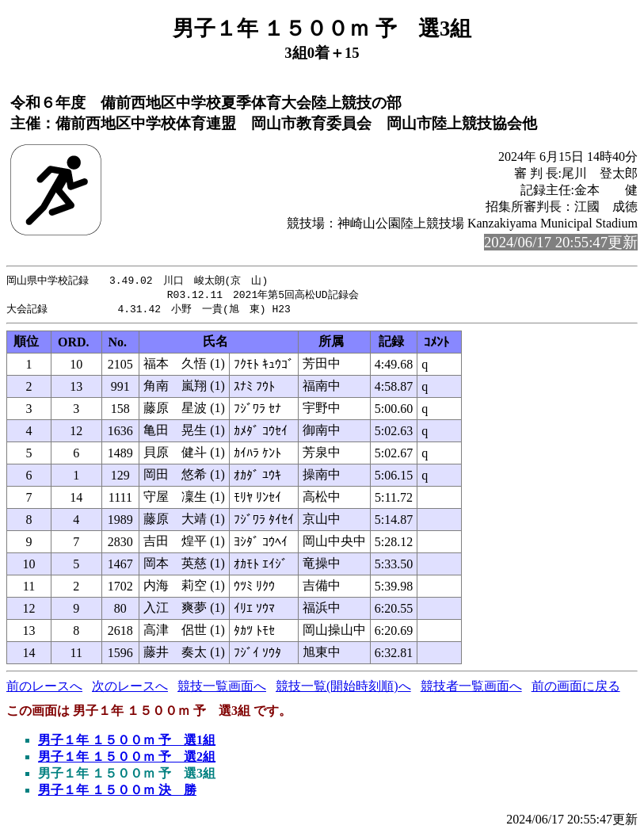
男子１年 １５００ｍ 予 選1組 (127, 742)
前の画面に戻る (576, 688)
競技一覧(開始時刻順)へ (343, 688)
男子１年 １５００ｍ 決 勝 (117, 792)
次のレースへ (130, 688)
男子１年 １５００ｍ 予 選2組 (127, 759)
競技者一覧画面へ (471, 688)
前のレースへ (44, 688)
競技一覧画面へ (222, 688)
